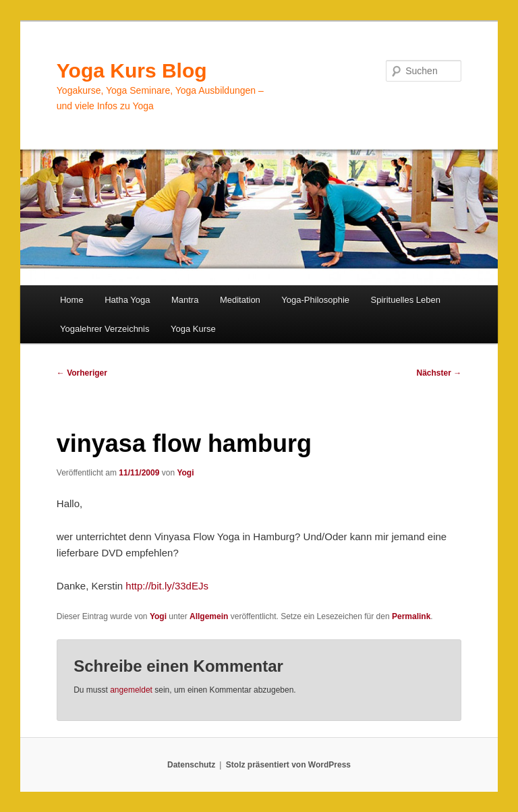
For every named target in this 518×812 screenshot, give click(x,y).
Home (72, 300)
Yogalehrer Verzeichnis (105, 329)
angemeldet (131, 690)
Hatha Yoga (127, 300)
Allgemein (209, 616)
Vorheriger (82, 373)
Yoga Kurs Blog (132, 70)
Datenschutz (191, 765)
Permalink (411, 616)
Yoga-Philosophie (315, 300)
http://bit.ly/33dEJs (167, 586)
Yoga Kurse (193, 329)
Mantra (185, 300)
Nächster (439, 373)
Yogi (185, 473)
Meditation (240, 300)
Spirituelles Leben (406, 300)
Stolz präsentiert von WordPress (288, 765)
